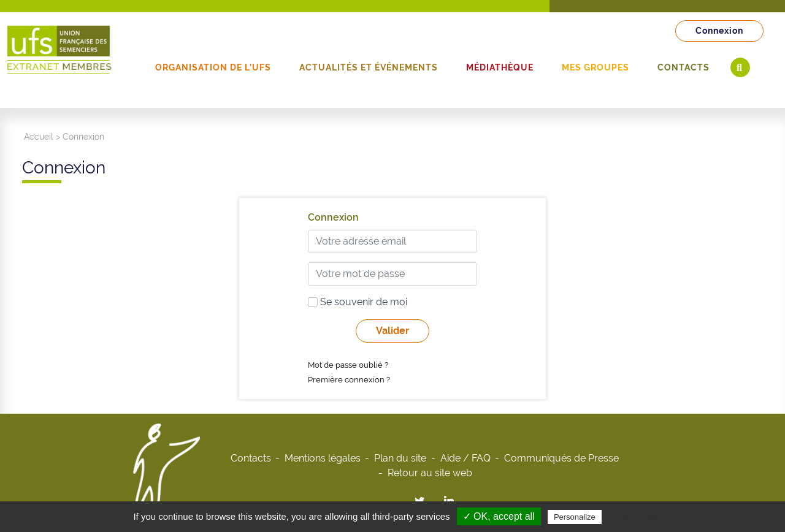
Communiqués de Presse (561, 458)
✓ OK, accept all (499, 516)
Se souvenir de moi (358, 302)
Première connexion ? (349, 380)
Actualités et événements (369, 67)
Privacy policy (634, 517)
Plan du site (400, 458)
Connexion (719, 31)
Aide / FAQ (465, 458)
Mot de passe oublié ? (348, 365)
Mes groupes (595, 67)
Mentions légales (323, 458)
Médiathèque (500, 67)
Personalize (575, 517)
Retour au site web (430, 473)
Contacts (684, 67)
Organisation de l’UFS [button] (213, 67)
